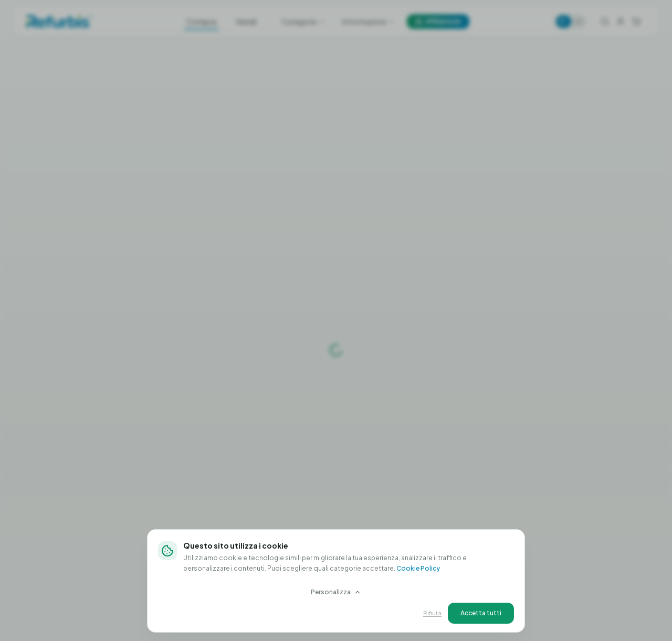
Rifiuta (432, 613)
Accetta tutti (481, 613)
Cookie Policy (418, 568)
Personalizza (336, 592)
